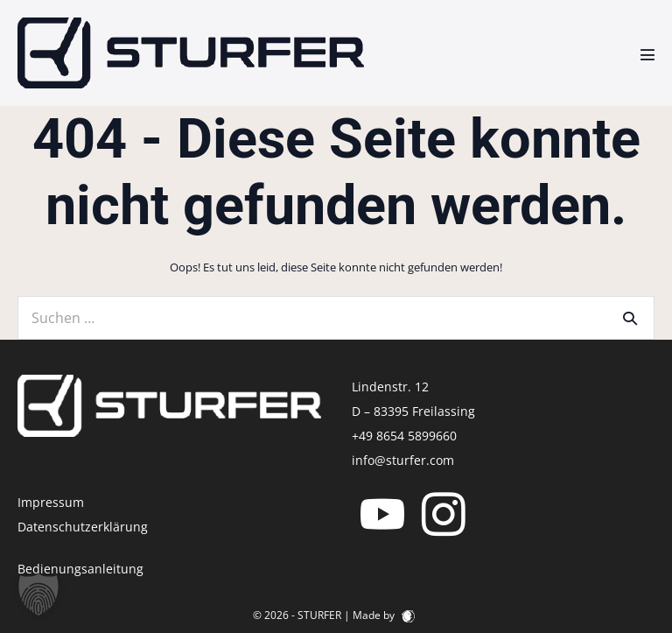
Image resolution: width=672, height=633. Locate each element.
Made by (384, 615)
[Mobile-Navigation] (647, 54)
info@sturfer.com (403, 460)
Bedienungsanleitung (80, 569)
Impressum (51, 502)
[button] (38, 594)
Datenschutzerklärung (83, 527)
